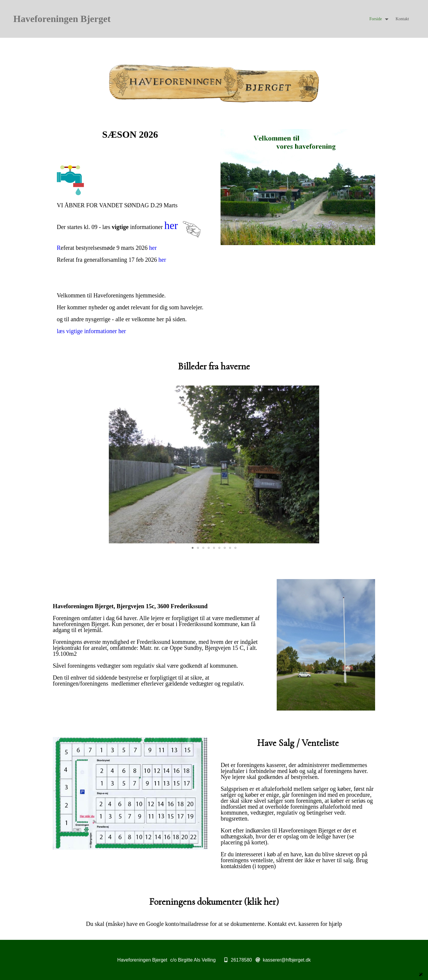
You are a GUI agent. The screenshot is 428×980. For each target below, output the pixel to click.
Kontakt (402, 19)
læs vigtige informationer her (91, 331)
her (171, 225)
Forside (376, 19)
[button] (314, 70)
